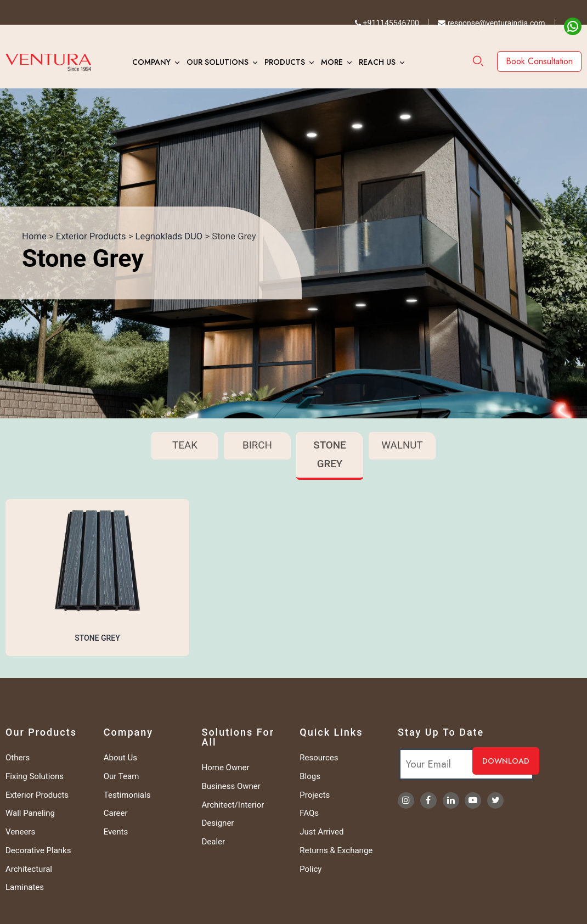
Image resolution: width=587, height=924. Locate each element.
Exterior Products (91, 236)
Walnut (402, 445)
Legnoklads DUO (169, 236)
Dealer (214, 842)
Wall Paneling (30, 813)
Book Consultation (539, 61)
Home (34, 236)
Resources (319, 758)
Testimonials (127, 795)
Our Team (122, 776)
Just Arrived (321, 832)
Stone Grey (329, 455)
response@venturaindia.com (491, 23)
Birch (257, 445)
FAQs (309, 813)
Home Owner (226, 768)
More (332, 62)
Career (116, 813)
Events (116, 832)
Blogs (310, 776)
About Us (120, 758)
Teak (185, 445)
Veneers (20, 832)
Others (18, 758)
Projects (315, 795)
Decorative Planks (38, 850)
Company (151, 62)
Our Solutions (218, 62)
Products (285, 62)
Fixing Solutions (35, 776)
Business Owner (231, 786)
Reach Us (377, 62)
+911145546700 (387, 23)
